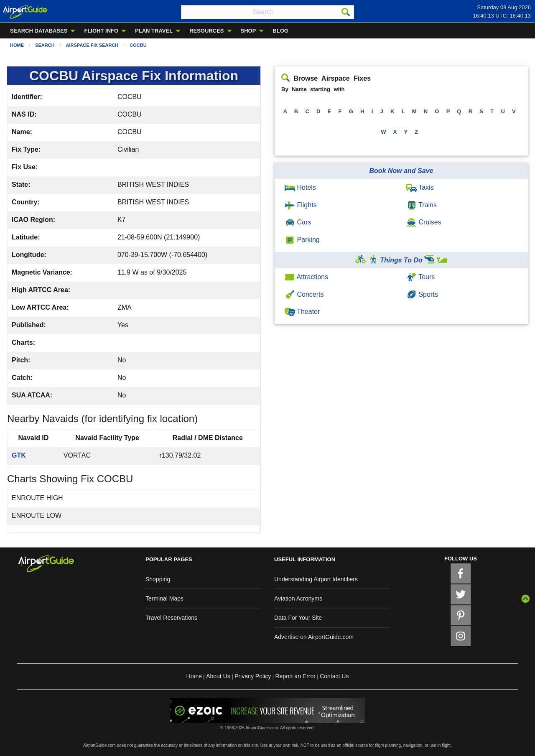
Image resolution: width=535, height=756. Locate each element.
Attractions (306, 277)
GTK (19, 455)
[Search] (346, 12)
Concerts (304, 294)
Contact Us (334, 676)
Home (17, 45)
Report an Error (295, 676)
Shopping (158, 579)
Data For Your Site (298, 618)
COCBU (138, 45)
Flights (301, 205)
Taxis (420, 187)
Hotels (300, 187)
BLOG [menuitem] (280, 31)
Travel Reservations (171, 618)
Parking (302, 240)
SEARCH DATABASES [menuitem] (39, 31)
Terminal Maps (164, 598)
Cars (298, 222)
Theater (302, 312)
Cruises (424, 222)
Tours (420, 277)
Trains (422, 205)
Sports (422, 294)
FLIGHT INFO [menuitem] (101, 31)
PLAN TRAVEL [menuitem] (154, 31)
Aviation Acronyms (298, 598)
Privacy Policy (253, 676)
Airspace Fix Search (92, 45)
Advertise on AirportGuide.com (314, 637)
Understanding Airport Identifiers (316, 579)
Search (45, 45)
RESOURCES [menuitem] (206, 31)
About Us (218, 676)
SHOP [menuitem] (248, 31)
